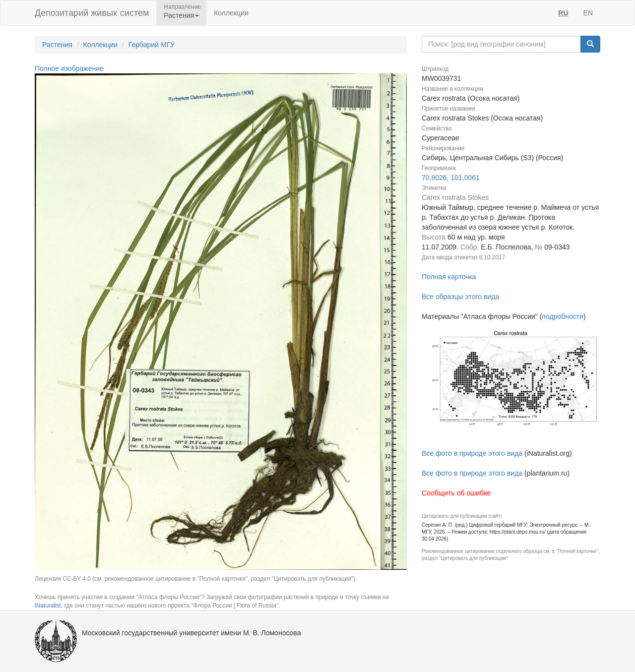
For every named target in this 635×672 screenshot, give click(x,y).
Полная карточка (449, 277)
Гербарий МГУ (152, 45)
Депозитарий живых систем (92, 13)
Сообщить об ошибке (456, 493)
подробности (563, 316)
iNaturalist (48, 606)
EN (588, 13)
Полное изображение (69, 68)
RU (563, 13)
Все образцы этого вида (460, 297)
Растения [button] (181, 15)
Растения (57, 45)
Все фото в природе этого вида (472, 453)
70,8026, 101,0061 (451, 178)
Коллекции (231, 13)
